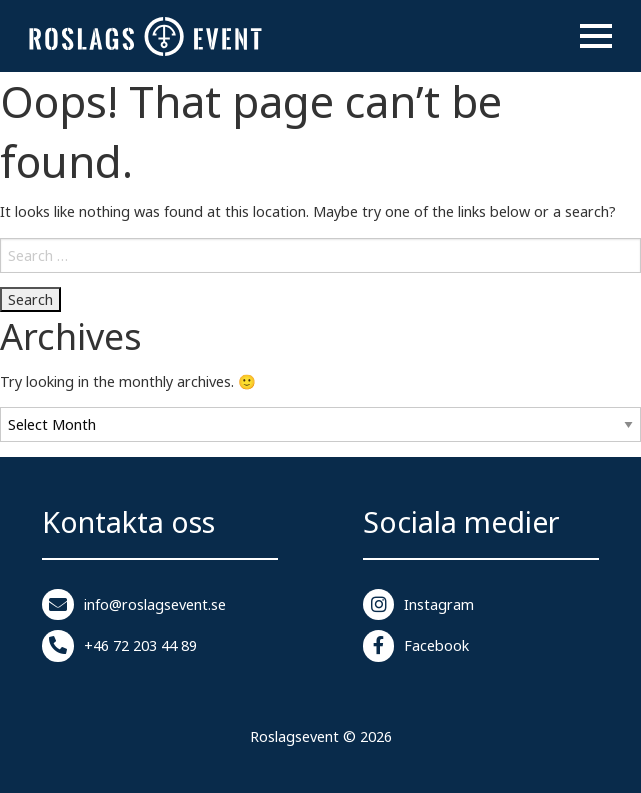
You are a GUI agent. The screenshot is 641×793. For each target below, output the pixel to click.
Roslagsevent (294, 736)
